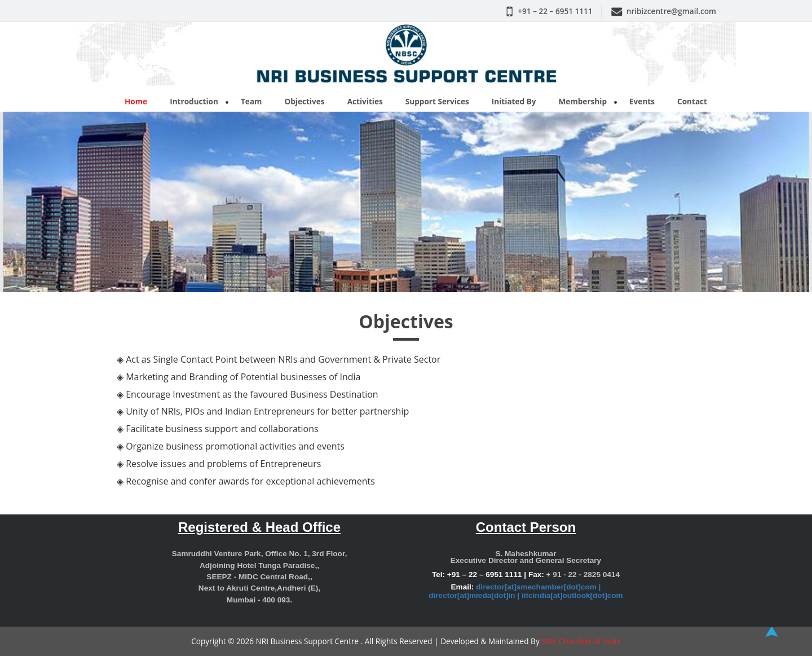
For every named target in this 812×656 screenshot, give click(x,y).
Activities (365, 101)
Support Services (437, 101)
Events (642, 101)
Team (251, 101)
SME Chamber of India (581, 641)
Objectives (304, 101)
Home (136, 101)
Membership (583, 101)
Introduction (194, 101)
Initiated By (514, 101)
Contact (692, 101)
